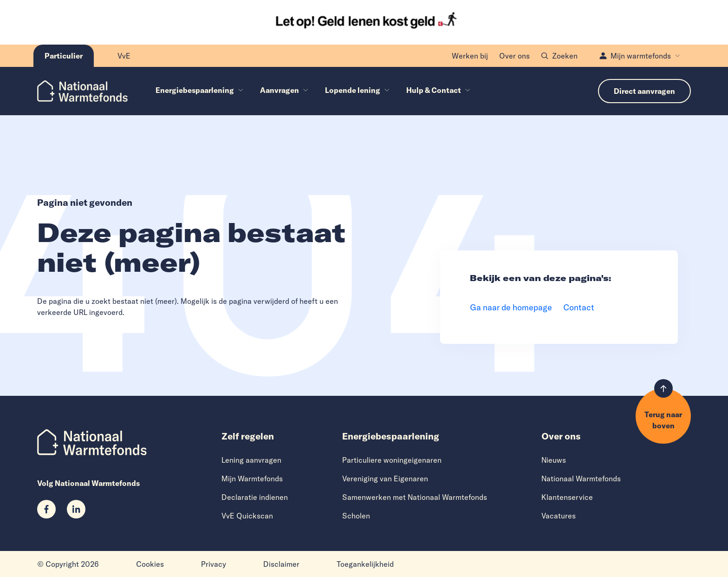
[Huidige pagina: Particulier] (64, 56)
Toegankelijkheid (365, 564)
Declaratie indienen (255, 497)
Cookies (150, 564)
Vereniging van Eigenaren (385, 479)
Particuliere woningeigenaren (392, 460)
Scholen (356, 516)
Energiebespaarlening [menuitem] (199, 90)
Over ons (514, 56)
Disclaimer (281, 564)
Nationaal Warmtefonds (581, 479)
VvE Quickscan (247, 516)
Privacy (214, 564)
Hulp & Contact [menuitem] (438, 90)
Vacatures (559, 516)
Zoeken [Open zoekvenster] (559, 56)
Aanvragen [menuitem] (284, 90)
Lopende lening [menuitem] (357, 90)
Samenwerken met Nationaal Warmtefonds (415, 497)
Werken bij (470, 56)
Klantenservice (567, 497)
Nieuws (554, 460)
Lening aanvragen (251, 460)
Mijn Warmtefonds (252, 479)
